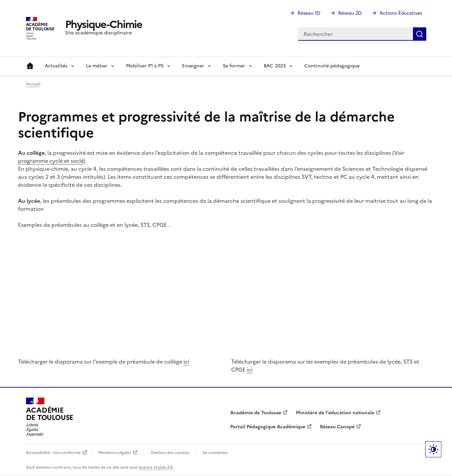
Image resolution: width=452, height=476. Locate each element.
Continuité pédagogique (332, 66)
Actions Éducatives (401, 13)
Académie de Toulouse (256, 413)
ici (186, 362)
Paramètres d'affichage (433, 449)
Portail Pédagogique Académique (268, 427)
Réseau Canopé (337, 427)
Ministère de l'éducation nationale (335, 413)
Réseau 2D (350, 13)
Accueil (30, 66)
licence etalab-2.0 (156, 467)
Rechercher (420, 34)
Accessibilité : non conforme (53, 453)
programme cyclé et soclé (51, 161)
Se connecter (215, 453)
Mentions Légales (115, 453)
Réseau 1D (309, 13)
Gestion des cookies (170, 453)
